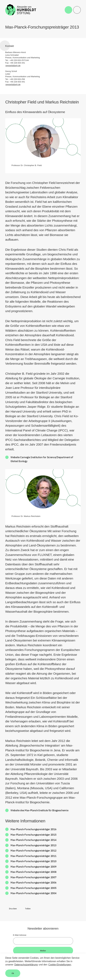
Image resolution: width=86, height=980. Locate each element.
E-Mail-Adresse (20, 935)
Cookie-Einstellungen (60, 965)
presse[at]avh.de (13, 66)
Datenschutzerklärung (26, 965)
